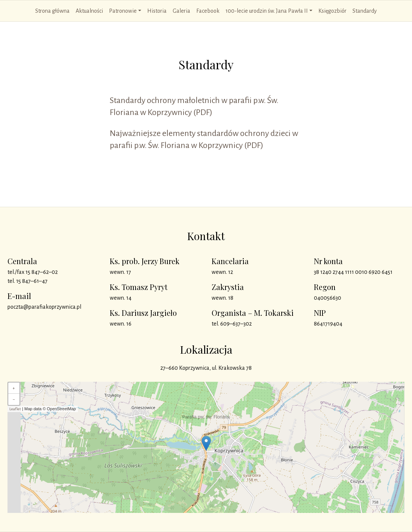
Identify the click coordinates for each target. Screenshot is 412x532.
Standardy (365, 11)
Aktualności (89, 11)
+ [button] (14, 388)
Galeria (181, 11)
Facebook (208, 11)
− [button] (14, 399)
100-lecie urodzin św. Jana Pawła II (267, 11)
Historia (157, 11)
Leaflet (15, 409)
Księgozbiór (332, 11)
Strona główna (52, 11)
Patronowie (123, 11)
